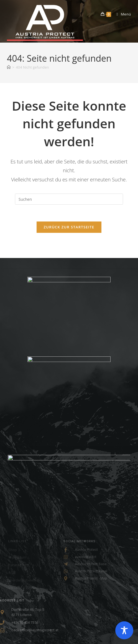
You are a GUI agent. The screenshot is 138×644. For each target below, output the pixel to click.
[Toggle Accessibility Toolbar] (124, 630)
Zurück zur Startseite (69, 227)
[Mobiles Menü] (122, 14)
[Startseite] (9, 67)
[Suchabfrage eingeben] (69, 199)
